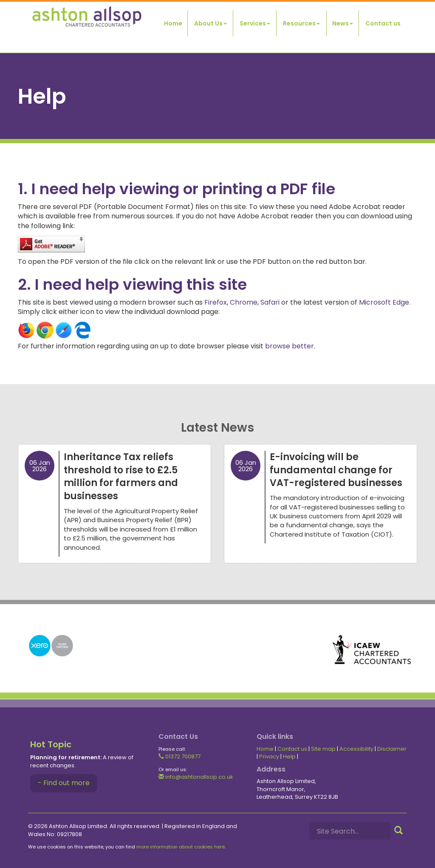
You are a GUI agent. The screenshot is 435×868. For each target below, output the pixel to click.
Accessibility (356, 749)
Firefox (216, 302)
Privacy (269, 756)
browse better (290, 346)
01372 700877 (179, 756)
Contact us (383, 23)
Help (289, 756)
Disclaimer (392, 749)
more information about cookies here (181, 847)
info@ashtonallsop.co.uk (196, 777)
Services (255, 23)
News (343, 23)
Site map (323, 749)
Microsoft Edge (384, 302)
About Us (210, 23)
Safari (270, 302)
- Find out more (64, 783)
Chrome (244, 302)
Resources (301, 23)
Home (173, 23)
